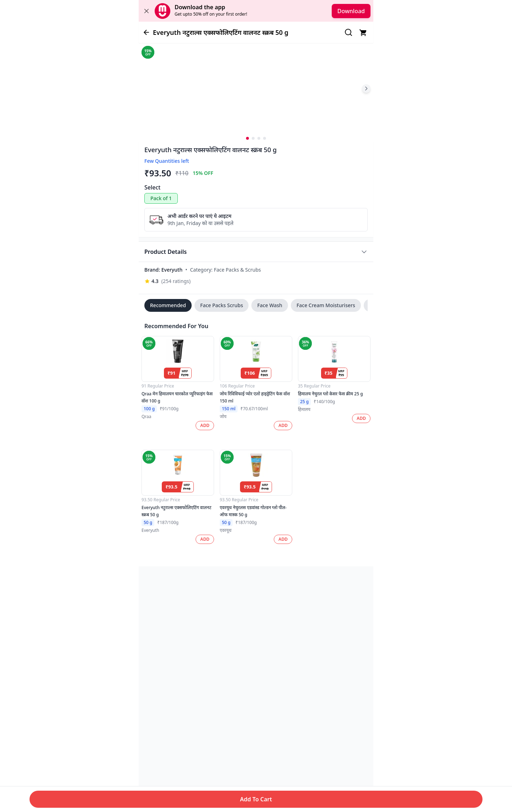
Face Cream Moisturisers (326, 305)
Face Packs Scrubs (222, 305)
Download (351, 11)
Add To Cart (256, 799)
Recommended (168, 305)
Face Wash (270, 305)
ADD (205, 425)
